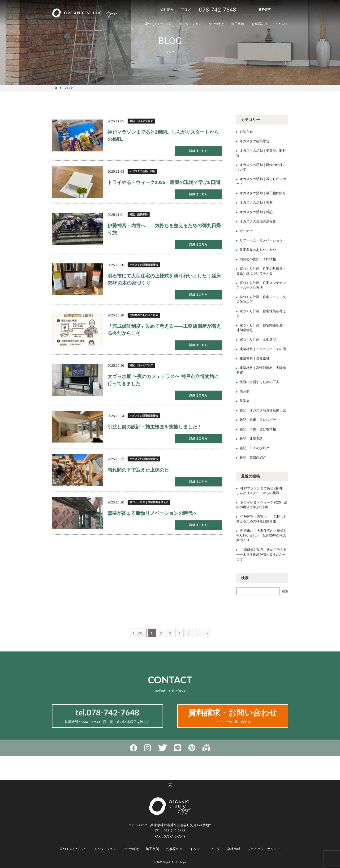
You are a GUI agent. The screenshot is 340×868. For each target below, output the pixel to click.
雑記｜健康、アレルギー (258, 422)
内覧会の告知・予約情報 (258, 261)
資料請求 (265, 9)
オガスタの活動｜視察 (256, 205)
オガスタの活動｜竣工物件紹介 (263, 195)
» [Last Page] (207, 645)
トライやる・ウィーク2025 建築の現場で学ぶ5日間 (164, 183)
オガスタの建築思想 (254, 143)
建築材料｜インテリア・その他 (263, 351)
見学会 (245, 403)
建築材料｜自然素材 (254, 361)
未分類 (245, 394)
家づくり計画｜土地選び (258, 342)
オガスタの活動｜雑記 (142, 172)
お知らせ (246, 134)
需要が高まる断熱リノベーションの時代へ (152, 514)
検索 (285, 593)
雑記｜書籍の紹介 (253, 460)
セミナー (246, 233)
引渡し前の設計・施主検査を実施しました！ (155, 428)
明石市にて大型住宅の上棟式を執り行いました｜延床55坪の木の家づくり (262, 538)
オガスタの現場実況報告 (144, 266)
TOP (55, 88)
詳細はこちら (198, 152)
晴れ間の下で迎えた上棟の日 (138, 471)
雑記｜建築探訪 (139, 216)
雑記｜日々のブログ (141, 122)
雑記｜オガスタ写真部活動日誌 (263, 413)
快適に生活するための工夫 (259, 384)
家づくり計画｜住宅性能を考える (149, 503)
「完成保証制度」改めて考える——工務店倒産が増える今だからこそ (262, 557)
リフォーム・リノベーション (261, 243)
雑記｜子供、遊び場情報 (258, 431)
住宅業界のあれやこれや (144, 316)
